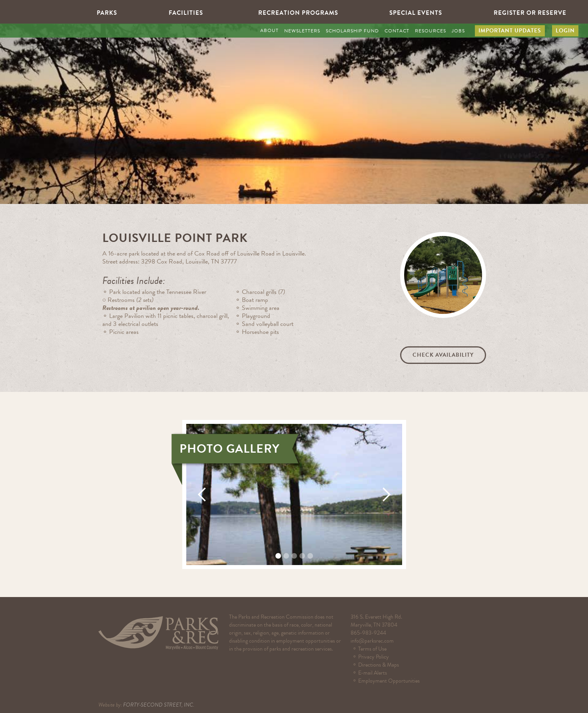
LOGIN (565, 31)
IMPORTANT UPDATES (510, 31)
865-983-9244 (368, 633)
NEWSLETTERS (302, 31)
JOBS (458, 31)
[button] (103, 12)
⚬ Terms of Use (374, 649)
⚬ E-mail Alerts (371, 673)
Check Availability (443, 355)
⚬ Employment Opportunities (388, 681)
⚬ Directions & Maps (378, 665)
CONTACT (397, 31)
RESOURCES (431, 31)
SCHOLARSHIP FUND (352, 31)
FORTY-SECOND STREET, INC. (159, 705)
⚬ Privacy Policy (371, 657)
